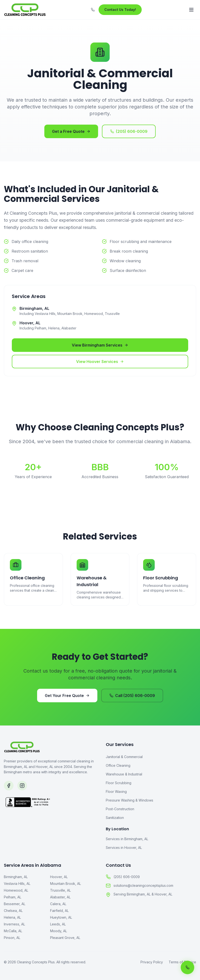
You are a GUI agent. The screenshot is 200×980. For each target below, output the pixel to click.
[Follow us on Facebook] (9, 786)
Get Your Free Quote (67, 696)
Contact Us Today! (120, 10)
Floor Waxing (116, 792)
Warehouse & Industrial (124, 774)
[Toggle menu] (191, 10)
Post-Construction (120, 809)
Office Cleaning (118, 765)
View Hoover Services (100, 362)
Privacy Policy (152, 962)
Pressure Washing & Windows (130, 800)
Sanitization (115, 818)
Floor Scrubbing (119, 783)
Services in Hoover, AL (124, 848)
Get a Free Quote (71, 131)
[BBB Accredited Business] (49, 820)
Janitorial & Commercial (124, 757)
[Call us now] (187, 967)
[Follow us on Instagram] (22, 786)
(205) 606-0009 (129, 131)
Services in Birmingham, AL (127, 839)
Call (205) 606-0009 (132, 696)
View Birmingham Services (100, 345)
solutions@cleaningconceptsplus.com (140, 886)
